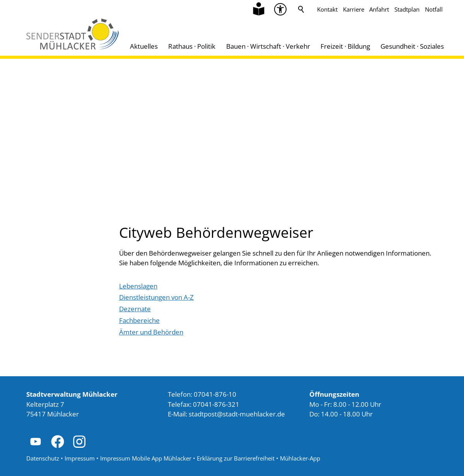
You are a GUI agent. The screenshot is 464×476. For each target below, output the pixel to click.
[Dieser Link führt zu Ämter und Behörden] (151, 332)
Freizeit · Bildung (345, 46)
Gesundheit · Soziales (412, 46)
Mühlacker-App (300, 458)
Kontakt (327, 9)
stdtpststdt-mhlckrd (237, 414)
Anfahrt (379, 9)
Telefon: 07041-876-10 (202, 394)
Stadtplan (407, 9)
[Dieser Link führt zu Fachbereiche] (139, 321)
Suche (301, 9)
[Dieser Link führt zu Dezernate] (135, 309)
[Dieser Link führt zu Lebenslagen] (138, 286)
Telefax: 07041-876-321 (204, 404)
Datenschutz (43, 458)
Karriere (354, 9)
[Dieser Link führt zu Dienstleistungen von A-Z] (156, 297)
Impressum (80, 458)
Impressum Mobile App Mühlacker (146, 458)
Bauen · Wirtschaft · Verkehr (268, 46)
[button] (36, 442)
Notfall (434, 9)
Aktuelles (144, 46)
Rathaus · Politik (192, 46)
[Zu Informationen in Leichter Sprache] (259, 9)
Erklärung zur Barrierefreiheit (236, 458)
